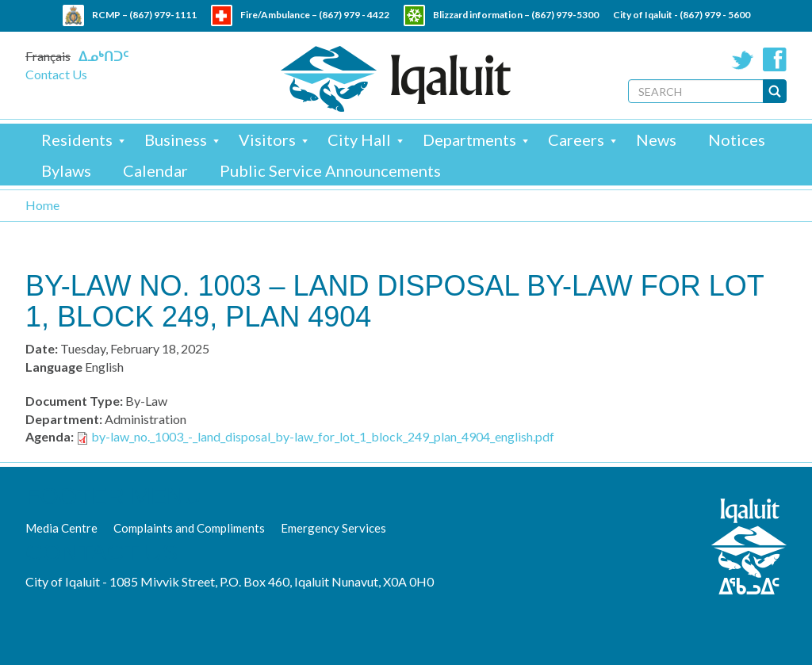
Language (54, 367)
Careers (576, 139)
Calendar (155, 170)
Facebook (775, 59)
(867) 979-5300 (565, 15)
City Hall (359, 139)
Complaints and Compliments (189, 528)
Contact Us (56, 74)
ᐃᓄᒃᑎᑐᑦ (103, 56)
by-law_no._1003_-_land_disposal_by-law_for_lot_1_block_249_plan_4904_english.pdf (323, 436)
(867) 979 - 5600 (715, 15)
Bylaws (66, 170)
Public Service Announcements (330, 170)
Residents (77, 139)
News (656, 139)
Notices (737, 139)
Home (42, 205)
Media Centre (61, 528)
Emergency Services (333, 528)
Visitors (267, 139)
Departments (469, 139)
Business (176, 139)
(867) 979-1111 (163, 15)
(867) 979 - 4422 (354, 15)
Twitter (743, 59)
